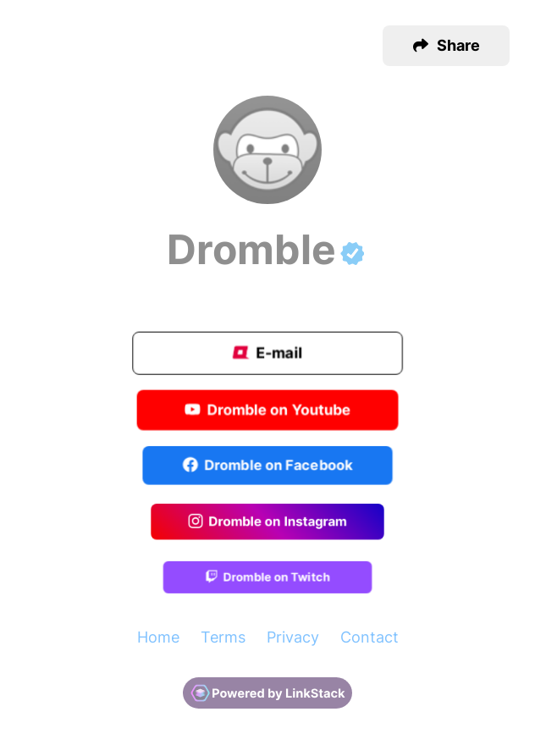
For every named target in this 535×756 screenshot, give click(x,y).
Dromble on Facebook (268, 466)
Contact (370, 637)
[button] (446, 46)
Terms (223, 637)
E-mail (267, 354)
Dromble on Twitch (267, 579)
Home (158, 637)
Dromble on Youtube (268, 411)
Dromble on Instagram (267, 522)
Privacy (293, 637)
